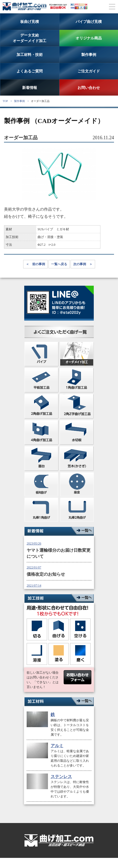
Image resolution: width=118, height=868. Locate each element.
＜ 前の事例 (35, 264)
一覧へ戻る (59, 264)
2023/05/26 (34, 543)
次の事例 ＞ (83, 264)
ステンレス (61, 777)
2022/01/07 (34, 567)
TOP (5, 101)
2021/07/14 (34, 586)
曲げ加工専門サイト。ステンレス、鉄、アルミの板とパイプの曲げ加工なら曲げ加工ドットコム (25, 6)
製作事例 (19, 101)
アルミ (57, 746)
